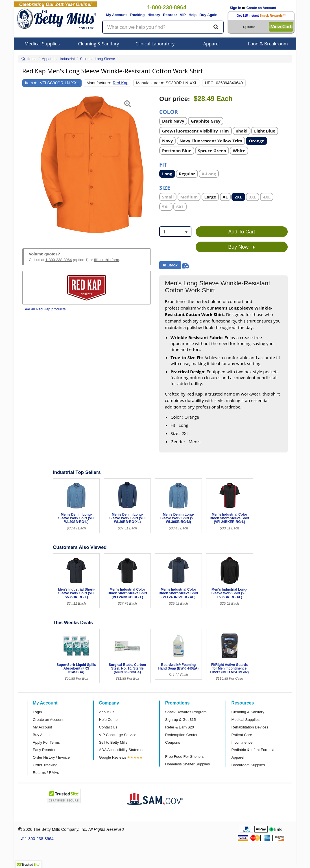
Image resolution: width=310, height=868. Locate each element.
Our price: (175, 99)
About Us (107, 712)
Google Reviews (113, 757)
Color (169, 111)
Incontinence (242, 742)
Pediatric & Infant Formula (253, 750)
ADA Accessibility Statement (122, 750)
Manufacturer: (99, 83)
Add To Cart (242, 232)
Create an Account (261, 8)
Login (37, 712)
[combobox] (175, 232)
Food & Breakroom (268, 44)
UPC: (210, 83)
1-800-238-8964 (59, 260)
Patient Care (242, 735)
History (154, 15)
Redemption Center (181, 735)
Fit (163, 164)
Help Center (109, 720)
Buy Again (208, 15)
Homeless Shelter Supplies (187, 764)
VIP (183, 15)
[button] (27, 165)
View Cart (281, 27)
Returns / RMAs (46, 773)
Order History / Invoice (51, 757)
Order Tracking (45, 765)
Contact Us (108, 727)
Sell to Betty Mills (113, 742)
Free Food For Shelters (184, 757)
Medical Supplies (42, 44)
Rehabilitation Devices (250, 727)
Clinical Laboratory (155, 44)
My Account (116, 15)
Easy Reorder (44, 750)
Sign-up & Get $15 (181, 720)
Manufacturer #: (150, 83)
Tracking (137, 15)
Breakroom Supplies (248, 765)
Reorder (170, 15)
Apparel (211, 44)
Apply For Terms (46, 742)
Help (193, 15)
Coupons (173, 742)
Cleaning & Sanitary (99, 44)
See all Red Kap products (45, 309)
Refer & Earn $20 (180, 727)
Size (165, 187)
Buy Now (242, 247)
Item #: (31, 83)
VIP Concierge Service (118, 735)
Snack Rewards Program (186, 712)
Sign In (235, 8)
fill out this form (107, 260)
